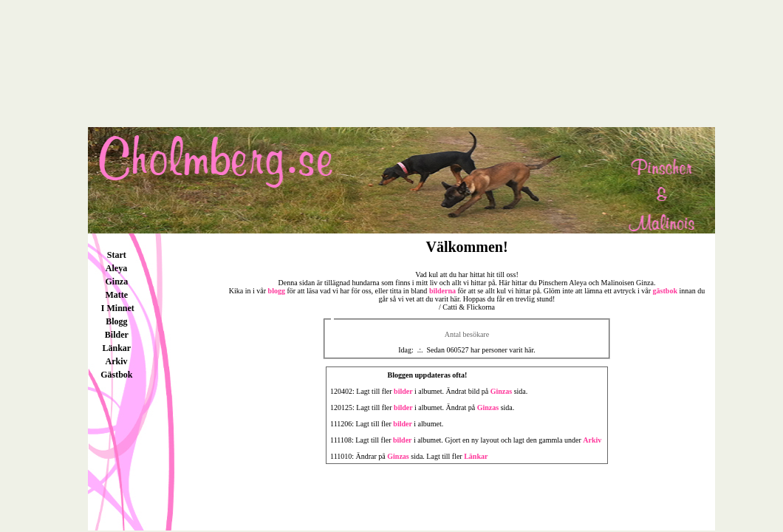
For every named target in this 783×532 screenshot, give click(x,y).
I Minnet (117, 308)
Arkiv (117, 361)
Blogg (116, 321)
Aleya (116, 268)
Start (117, 255)
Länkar (117, 348)
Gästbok (116, 375)
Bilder (117, 335)
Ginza (117, 282)
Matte (117, 295)
